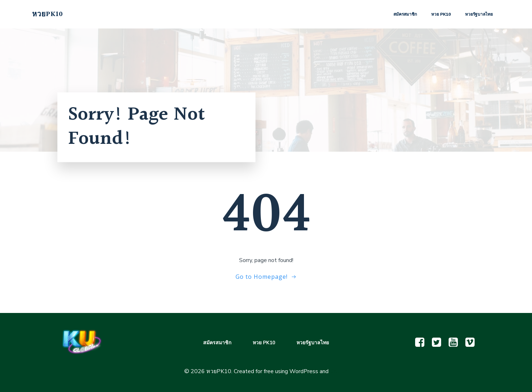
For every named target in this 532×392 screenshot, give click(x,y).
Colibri (339, 371)
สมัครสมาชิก (405, 14)
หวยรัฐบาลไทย (479, 14)
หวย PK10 (441, 14)
